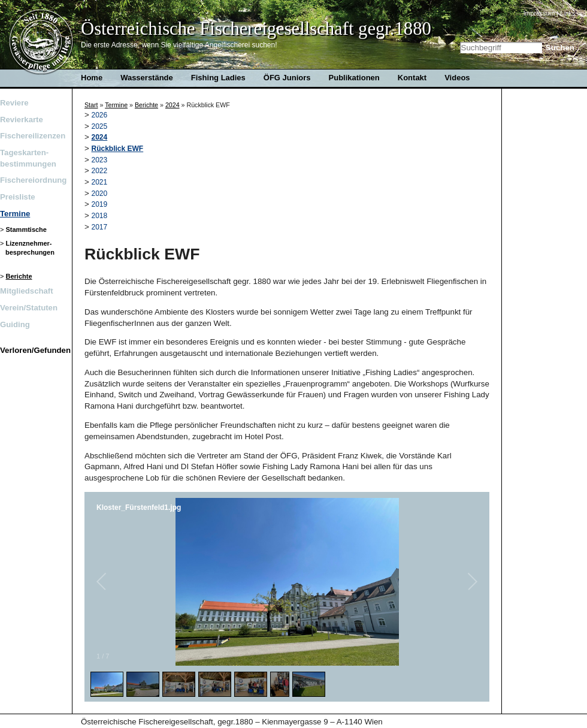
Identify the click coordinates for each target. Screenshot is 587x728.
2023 (100, 160)
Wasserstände (147, 78)
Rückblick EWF (118, 149)
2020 (100, 194)
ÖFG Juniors (287, 78)
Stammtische (26, 229)
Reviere (14, 103)
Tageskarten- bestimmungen (28, 158)
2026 (100, 115)
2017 (100, 227)
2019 (100, 204)
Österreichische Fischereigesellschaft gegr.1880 (256, 29)
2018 (100, 216)
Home (41, 43)
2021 (100, 182)
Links (568, 13)
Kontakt (412, 78)
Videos (457, 78)
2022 (100, 171)
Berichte (19, 276)
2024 (173, 105)
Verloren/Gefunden (33, 350)
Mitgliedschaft (27, 291)
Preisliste (18, 197)
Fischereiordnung (33, 180)
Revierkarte (22, 120)
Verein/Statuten (29, 308)
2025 (100, 126)
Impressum (539, 13)
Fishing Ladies (218, 78)
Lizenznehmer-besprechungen (30, 248)
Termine (15, 214)
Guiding (15, 324)
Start (91, 105)
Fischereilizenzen (33, 136)
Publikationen (354, 78)
